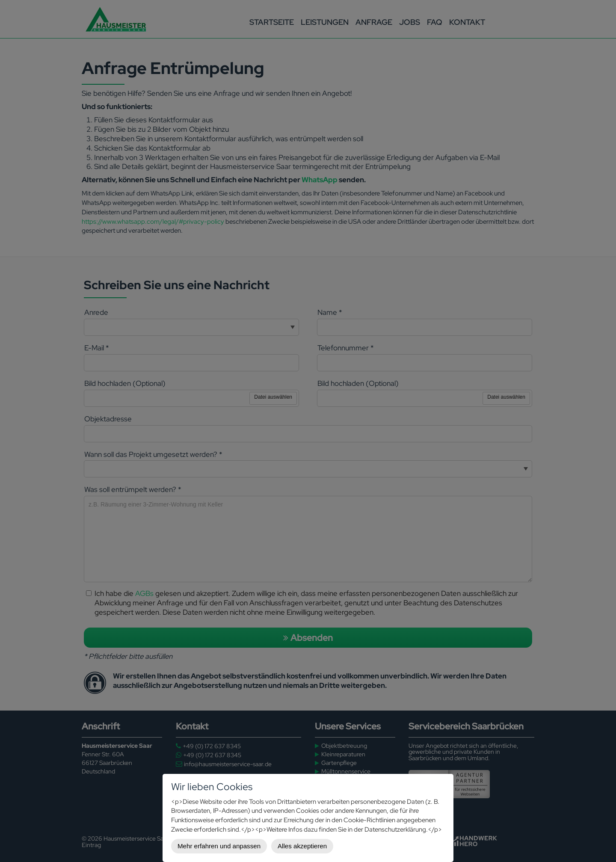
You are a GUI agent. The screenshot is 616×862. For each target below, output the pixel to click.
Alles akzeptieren (302, 846)
